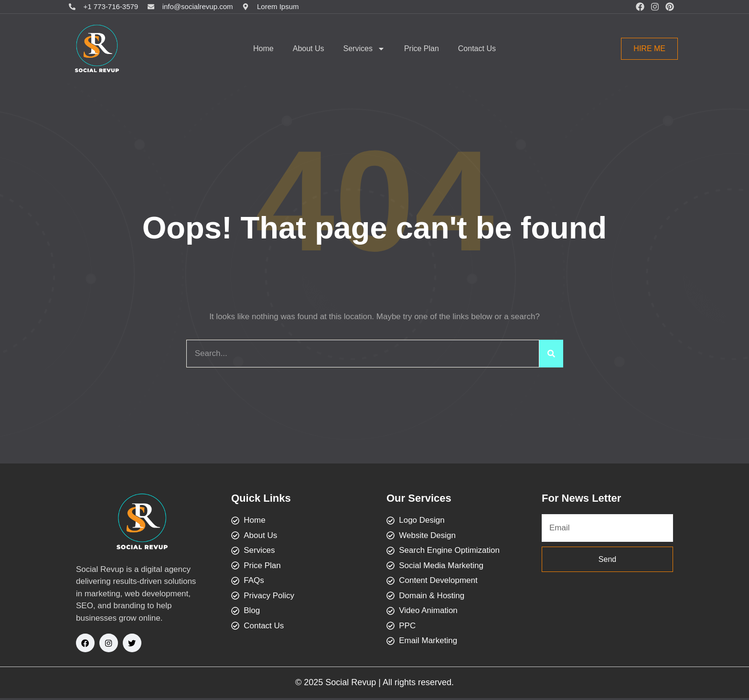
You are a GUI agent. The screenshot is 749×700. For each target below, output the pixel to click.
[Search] (551, 354)
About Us (309, 48)
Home (263, 48)
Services (364, 49)
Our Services (419, 498)
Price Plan (422, 48)
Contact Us (477, 48)
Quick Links (261, 498)
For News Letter (581, 498)
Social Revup (351, 684)
